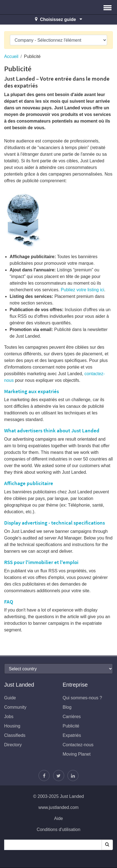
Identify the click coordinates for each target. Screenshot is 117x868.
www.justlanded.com (59, 807)
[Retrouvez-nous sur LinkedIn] (73, 776)
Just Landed (25, 7)
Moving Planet (77, 754)
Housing (12, 726)
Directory (13, 745)
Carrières (72, 717)
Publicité (71, 726)
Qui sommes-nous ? (82, 698)
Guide (10, 698)
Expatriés (72, 735)
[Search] (107, 845)
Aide (58, 818)
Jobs (9, 717)
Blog (67, 707)
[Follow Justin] (59, 776)
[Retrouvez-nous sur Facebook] (44, 776)
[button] (108, 7)
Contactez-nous (78, 745)
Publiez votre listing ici (82, 290)
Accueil (11, 56)
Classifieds (15, 735)
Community (15, 707)
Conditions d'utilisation (58, 829)
